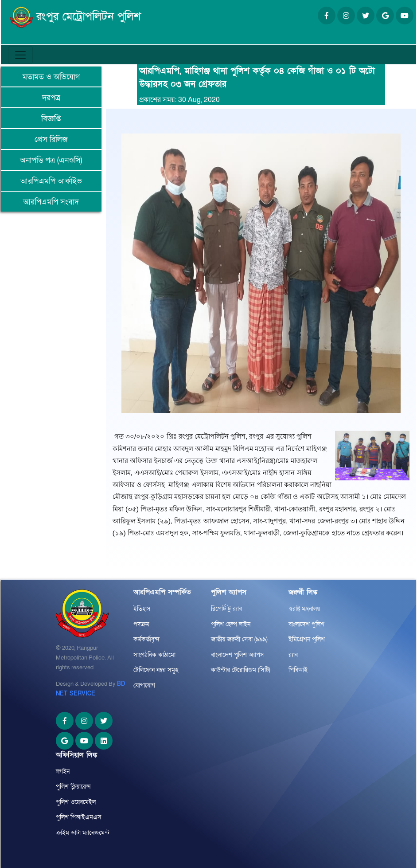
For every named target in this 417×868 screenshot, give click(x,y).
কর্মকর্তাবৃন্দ (146, 639)
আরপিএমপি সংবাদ (51, 202)
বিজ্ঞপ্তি (51, 119)
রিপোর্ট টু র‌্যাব (226, 609)
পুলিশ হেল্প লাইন (231, 624)
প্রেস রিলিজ (51, 139)
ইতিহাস (142, 609)
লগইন (63, 772)
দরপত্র (51, 98)
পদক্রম (141, 624)
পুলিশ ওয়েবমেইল (76, 802)
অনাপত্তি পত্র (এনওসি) (51, 160)
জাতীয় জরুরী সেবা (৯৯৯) (239, 639)
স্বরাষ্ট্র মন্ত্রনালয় (304, 609)
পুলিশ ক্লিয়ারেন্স (73, 787)
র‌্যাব (293, 655)
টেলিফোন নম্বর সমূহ (156, 670)
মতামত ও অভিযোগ (51, 77)
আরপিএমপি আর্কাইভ (51, 181)
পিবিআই (298, 670)
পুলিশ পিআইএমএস (79, 817)
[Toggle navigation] (20, 55)
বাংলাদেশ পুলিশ (306, 624)
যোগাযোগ (144, 685)
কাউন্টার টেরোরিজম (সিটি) (241, 670)
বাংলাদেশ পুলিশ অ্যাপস (238, 655)
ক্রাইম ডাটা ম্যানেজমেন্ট (83, 833)
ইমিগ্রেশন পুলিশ (307, 639)
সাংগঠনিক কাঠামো (154, 655)
